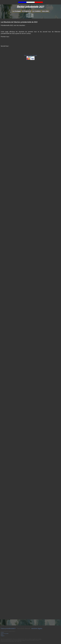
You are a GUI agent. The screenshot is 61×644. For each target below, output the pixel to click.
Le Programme (27, 11)
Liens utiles (45, 11)
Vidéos (2, 635)
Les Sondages (17, 11)
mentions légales (37, 628)
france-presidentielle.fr (8, 628)
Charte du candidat (5, 633)
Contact (2, 632)
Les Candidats (36, 11)
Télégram (3, 636)
